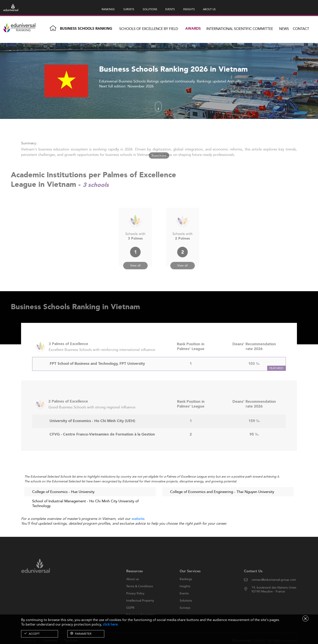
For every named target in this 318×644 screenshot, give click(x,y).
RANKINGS (108, 9)
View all (136, 260)
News (284, 29)
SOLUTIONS (150, 9)
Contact (301, 29)
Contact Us (253, 580)
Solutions (186, 609)
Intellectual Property (140, 609)
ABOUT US (209, 9)
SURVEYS (129, 9)
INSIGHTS (189, 9)
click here (110, 624)
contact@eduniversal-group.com (274, 588)
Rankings (186, 588)
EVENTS (170, 9)
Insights (185, 595)
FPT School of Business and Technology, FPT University (97, 373)
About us (132, 588)
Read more (159, 156)
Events (184, 602)
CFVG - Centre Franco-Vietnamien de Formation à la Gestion (102, 443)
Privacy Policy (135, 602)
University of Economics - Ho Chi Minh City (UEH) (92, 430)
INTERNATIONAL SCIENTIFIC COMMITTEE (240, 29)
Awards (193, 29)
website (138, 518)
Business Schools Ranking (86, 29)
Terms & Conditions (140, 595)
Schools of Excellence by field (149, 29)
